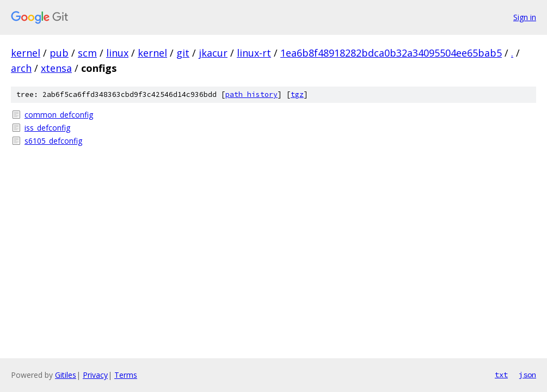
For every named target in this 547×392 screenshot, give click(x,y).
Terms (126, 375)
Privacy (95, 375)
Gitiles (66, 375)
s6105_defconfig (53, 141)
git (183, 53)
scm (87, 53)
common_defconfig (59, 115)
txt (501, 375)
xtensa (56, 68)
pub (59, 53)
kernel (26, 53)
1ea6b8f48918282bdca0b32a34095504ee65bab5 (391, 53)
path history (251, 94)
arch (21, 68)
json (527, 375)
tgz (297, 94)
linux (117, 53)
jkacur (213, 53)
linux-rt (254, 53)
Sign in (525, 17)
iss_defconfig (47, 128)
